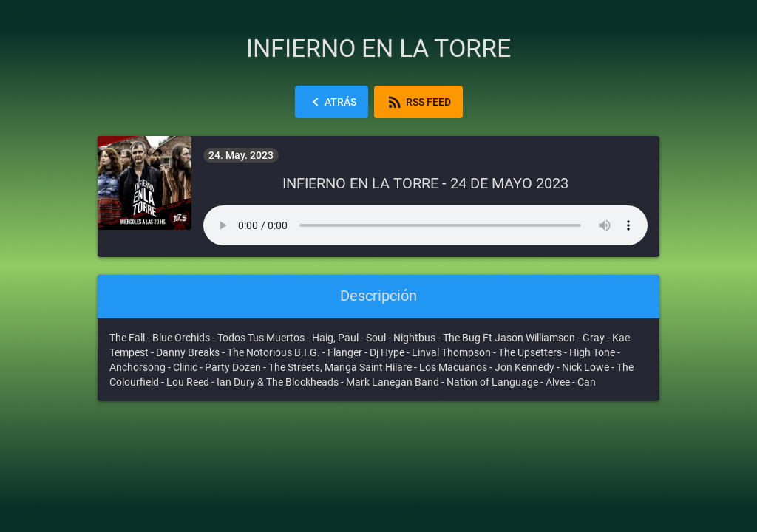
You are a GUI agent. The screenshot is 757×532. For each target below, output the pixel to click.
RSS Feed (418, 102)
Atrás (332, 102)
